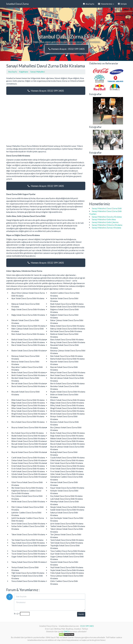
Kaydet (81, 614)
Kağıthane (24, 72)
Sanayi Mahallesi (38, 72)
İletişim (122, 4)
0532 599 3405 (87, 626)
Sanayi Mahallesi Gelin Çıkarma (105, 222)
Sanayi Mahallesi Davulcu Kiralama (107, 217)
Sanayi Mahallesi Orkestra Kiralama (107, 225)
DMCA (67, 631)
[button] (10, 34)
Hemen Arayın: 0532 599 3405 (46, 91)
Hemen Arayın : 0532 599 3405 (66, 49)
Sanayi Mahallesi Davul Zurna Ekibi (107, 208)
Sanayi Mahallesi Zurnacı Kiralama (106, 228)
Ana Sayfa (88, 4)
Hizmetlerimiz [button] (106, 4)
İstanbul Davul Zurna (17, 4)
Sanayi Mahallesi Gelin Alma (104, 219)
